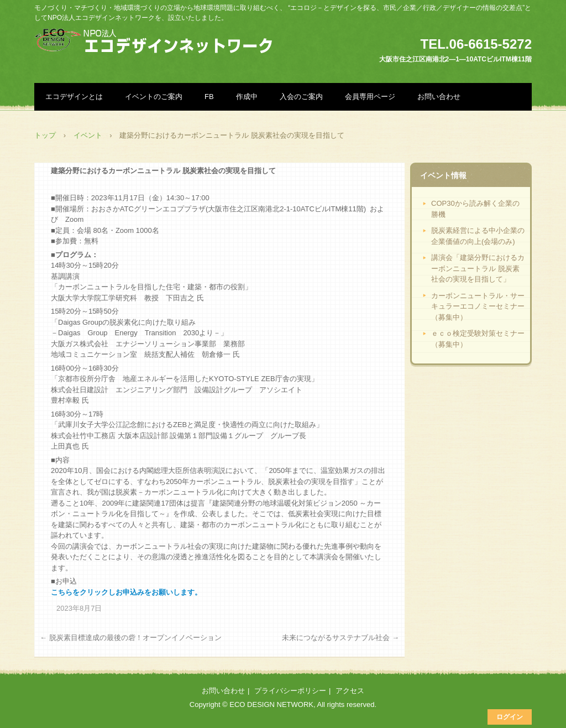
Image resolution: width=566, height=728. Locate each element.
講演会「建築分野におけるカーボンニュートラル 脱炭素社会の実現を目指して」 (478, 268)
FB (209, 97)
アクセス (350, 691)
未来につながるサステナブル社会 (340, 638)
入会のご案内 (301, 97)
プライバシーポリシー (290, 691)
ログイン (510, 717)
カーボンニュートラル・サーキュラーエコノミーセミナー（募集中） (478, 306)
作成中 (247, 97)
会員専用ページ (370, 97)
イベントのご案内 (154, 97)
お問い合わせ (439, 97)
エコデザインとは (74, 97)
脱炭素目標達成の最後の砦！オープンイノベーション (131, 638)
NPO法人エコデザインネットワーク (157, 41)
